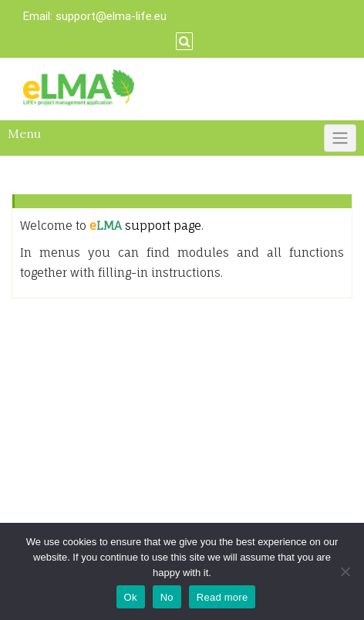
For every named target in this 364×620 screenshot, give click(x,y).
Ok (131, 597)
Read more (222, 597)
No (167, 597)
